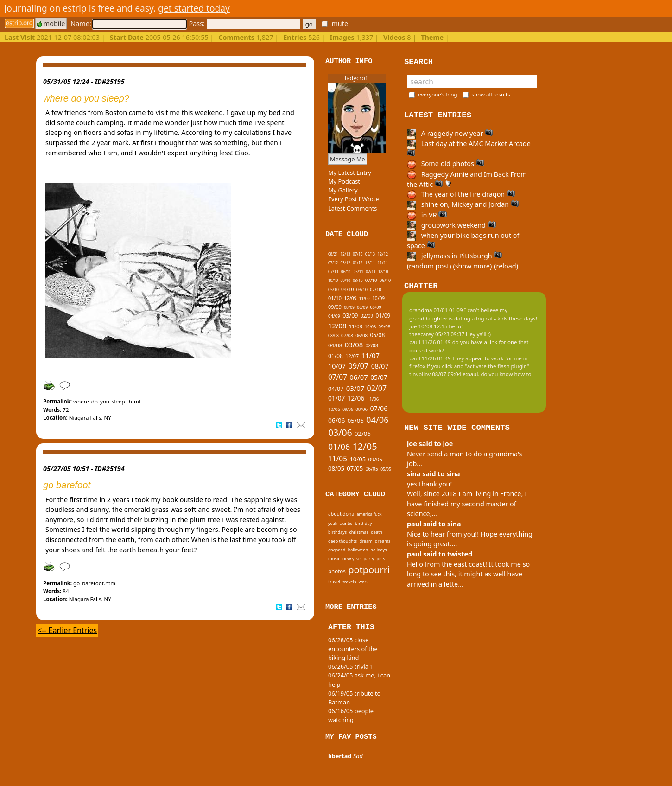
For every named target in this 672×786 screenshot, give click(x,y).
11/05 (338, 459)
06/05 (372, 469)
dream (366, 541)
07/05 (355, 468)
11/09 (365, 299)
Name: (128, 23)
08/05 (336, 468)
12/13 (346, 254)
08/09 (349, 307)
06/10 (385, 280)
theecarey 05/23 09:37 (437, 334)
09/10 (346, 280)
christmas (358, 532)
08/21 (333, 254)
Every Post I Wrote (354, 199)
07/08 (347, 335)
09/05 (375, 459)
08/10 (358, 280)
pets (381, 559)
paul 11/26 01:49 (430, 342)
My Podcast (344, 181)
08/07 (380, 366)
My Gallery (343, 190)
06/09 (362, 307)
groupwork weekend (451, 225)
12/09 (350, 298)
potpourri (369, 570)
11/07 (370, 355)
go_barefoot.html (95, 583)
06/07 (358, 377)
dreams (383, 541)
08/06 (361, 409)
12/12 (383, 254)
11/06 (373, 399)
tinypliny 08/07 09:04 (435, 374)
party (369, 559)
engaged (337, 550)
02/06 (363, 434)
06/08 (361, 335)
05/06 (356, 421)
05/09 (375, 307)
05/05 (386, 469)
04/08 (335, 345)
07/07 (338, 377)
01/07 (336, 398)
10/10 (333, 280)
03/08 (354, 345)
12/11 (370, 263)
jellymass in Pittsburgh (454, 256)
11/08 (356, 326)
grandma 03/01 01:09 (436, 310)
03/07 (355, 388)
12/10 (383, 272)
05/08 (377, 335)
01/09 (383, 316)
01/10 (335, 298)
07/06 (379, 408)
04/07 (336, 389)
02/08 (371, 345)
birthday (364, 523)
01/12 (358, 263)
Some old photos (446, 163)
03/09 (350, 316)
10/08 (370, 327)
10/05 (358, 459)
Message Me (348, 159)
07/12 (333, 263)
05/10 (333, 290)
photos (337, 571)
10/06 (334, 409)
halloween (358, 550)
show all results (491, 94)
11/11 (383, 263)
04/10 (347, 289)
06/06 (336, 420)
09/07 (358, 366)
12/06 (356, 398)
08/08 (333, 336)
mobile (51, 23)
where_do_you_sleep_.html (107, 401)
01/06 (339, 447)
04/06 (377, 419)
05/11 (358, 272)
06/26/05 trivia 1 (351, 666)
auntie (346, 523)
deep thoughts (342, 541)
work (364, 582)
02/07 (377, 388)
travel (334, 582)
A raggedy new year (450, 133)
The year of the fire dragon (461, 194)
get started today (194, 8)
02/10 (375, 290)
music (334, 559)
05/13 (370, 254)
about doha (341, 514)
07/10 (371, 280)
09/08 (385, 327)
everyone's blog (438, 94)
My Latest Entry (350, 173)
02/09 (367, 316)
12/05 (365, 446)
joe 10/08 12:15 (428, 326)
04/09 (334, 316)
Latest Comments (352, 208)
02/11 (371, 272)
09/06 (348, 409)
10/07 (337, 366)
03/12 (346, 263)
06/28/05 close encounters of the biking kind (353, 649)
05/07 (379, 377)
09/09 (335, 307)
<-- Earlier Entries (67, 630)
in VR (427, 215)
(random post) (429, 266)
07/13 (358, 254)
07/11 (333, 272)
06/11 (346, 272)
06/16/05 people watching (351, 715)
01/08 (336, 356)
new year (352, 559)
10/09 (378, 298)
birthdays (337, 532)
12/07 (352, 356)
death (377, 532)
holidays (378, 550)
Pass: (244, 23)
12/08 (337, 326)
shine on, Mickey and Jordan (463, 204)
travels (350, 582)
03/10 (362, 290)
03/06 (340, 432)
